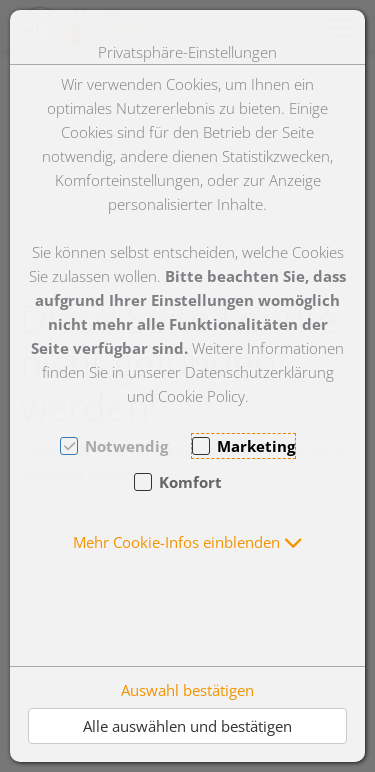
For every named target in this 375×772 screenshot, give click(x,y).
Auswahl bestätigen (187, 690)
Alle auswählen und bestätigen (187, 726)
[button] (188, 542)
